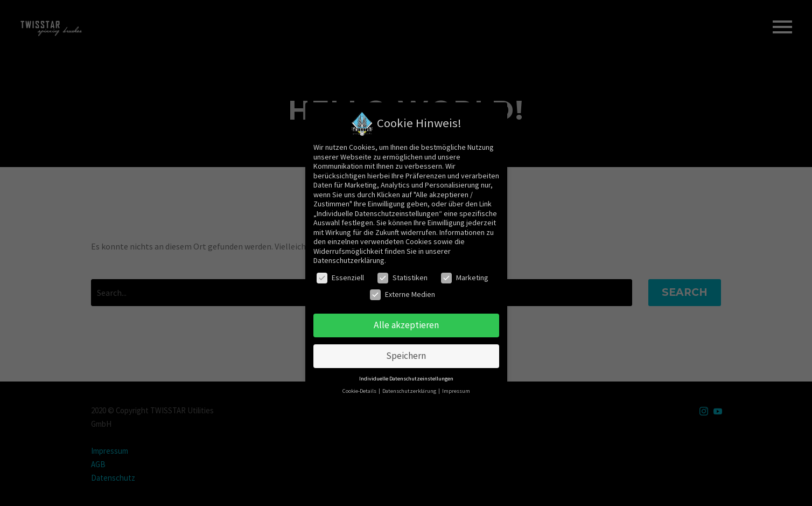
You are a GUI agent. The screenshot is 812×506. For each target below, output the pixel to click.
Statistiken (402, 278)
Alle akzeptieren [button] (406, 325)
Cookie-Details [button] (360, 391)
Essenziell (340, 278)
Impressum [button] (456, 391)
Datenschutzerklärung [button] (410, 391)
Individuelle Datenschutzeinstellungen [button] (406, 379)
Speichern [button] (406, 356)
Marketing (465, 278)
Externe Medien (402, 294)
